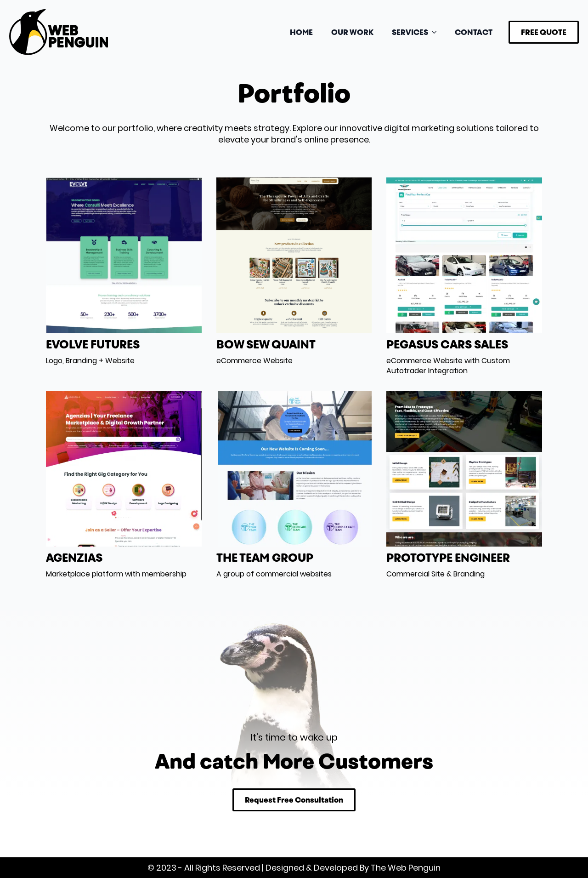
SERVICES (410, 32)
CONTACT (474, 32)
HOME (301, 32)
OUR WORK (352, 32)
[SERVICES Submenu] (437, 32)
